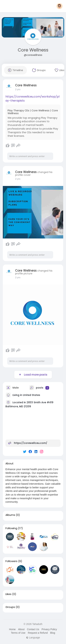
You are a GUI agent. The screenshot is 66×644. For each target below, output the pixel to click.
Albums (10, 515)
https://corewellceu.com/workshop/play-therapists (32, 99)
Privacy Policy (49, 629)
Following (11, 528)
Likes (8, 594)
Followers (11, 561)
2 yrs (18, 89)
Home (12, 629)
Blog (53, 633)
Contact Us (33, 629)
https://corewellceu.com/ (31, 443)
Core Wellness (33, 50)
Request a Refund (38, 633)
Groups (10, 607)
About (21, 629)
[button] (59, 6)
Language (33, 638)
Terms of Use (18, 633)
